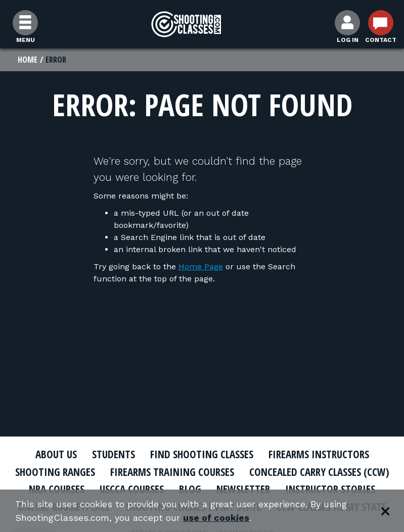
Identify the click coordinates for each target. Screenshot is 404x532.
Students (114, 454)
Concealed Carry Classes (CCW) (319, 472)
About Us (56, 454)
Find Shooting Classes (202, 454)
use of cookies (216, 518)
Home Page (201, 267)
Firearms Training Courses (172, 472)
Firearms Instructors (319, 454)
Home (28, 60)
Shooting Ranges (55, 472)
